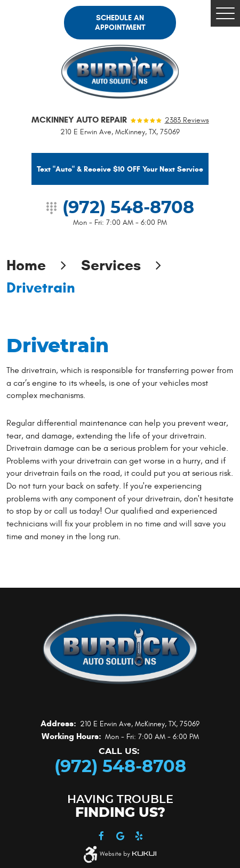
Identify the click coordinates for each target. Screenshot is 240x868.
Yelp (139, 836)
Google (120, 836)
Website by (128, 854)
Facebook (102, 836)
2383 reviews (187, 120)
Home (26, 265)
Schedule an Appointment (120, 23)
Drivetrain (41, 287)
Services (111, 265)
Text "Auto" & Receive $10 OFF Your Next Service (120, 169)
